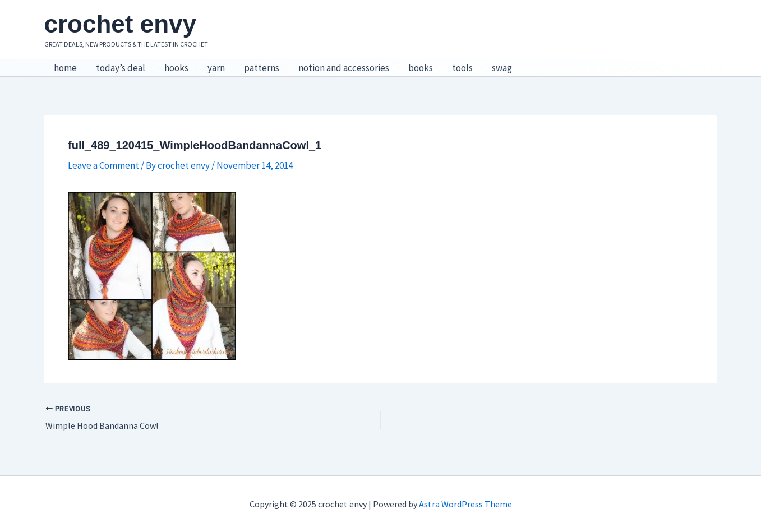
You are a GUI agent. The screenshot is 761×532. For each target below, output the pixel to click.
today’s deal (121, 68)
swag (502, 68)
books (421, 68)
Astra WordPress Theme (465, 504)
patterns (262, 68)
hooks (176, 68)
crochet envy (120, 24)
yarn (216, 68)
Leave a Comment (103, 165)
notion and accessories (344, 68)
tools (462, 68)
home (65, 68)
